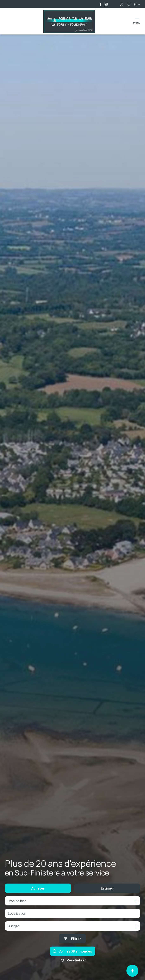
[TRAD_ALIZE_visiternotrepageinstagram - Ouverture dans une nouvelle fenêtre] (106, 4)
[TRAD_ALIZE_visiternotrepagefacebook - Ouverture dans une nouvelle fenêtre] (101, 4)
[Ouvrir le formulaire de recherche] (72, 946)
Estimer (107, 896)
